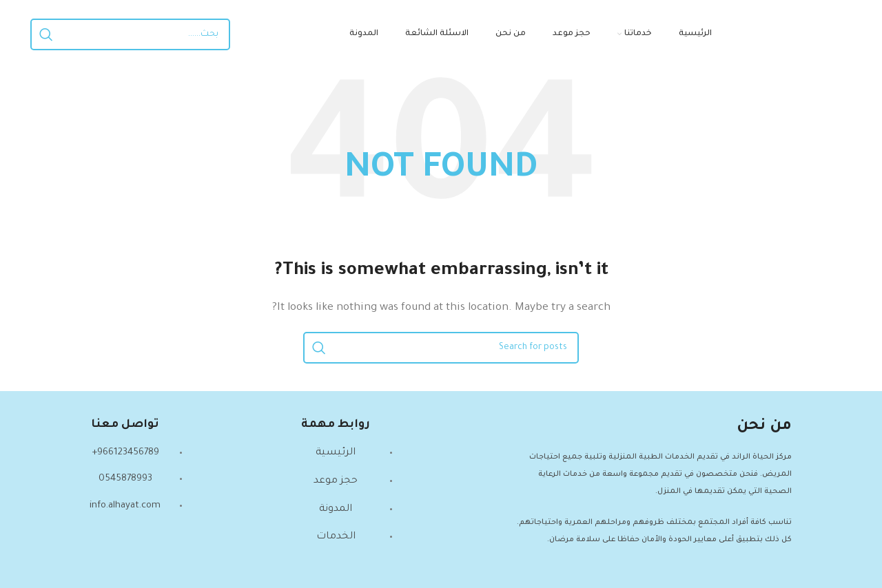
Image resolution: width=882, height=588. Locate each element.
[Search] (130, 34)
